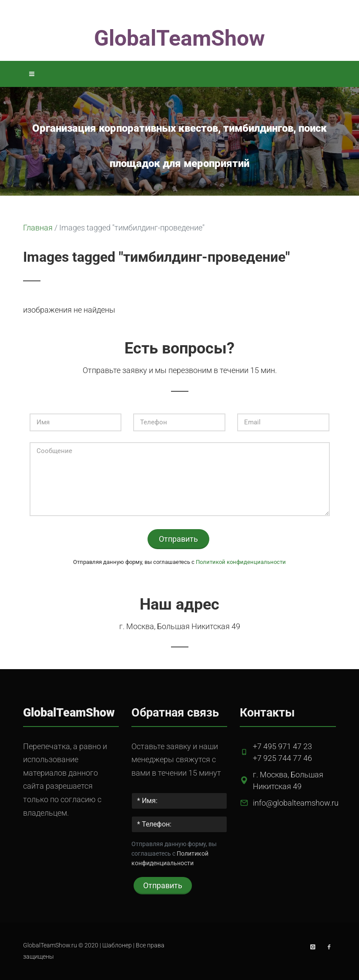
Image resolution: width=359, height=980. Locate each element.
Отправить (178, 539)
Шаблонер (117, 945)
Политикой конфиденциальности (241, 562)
